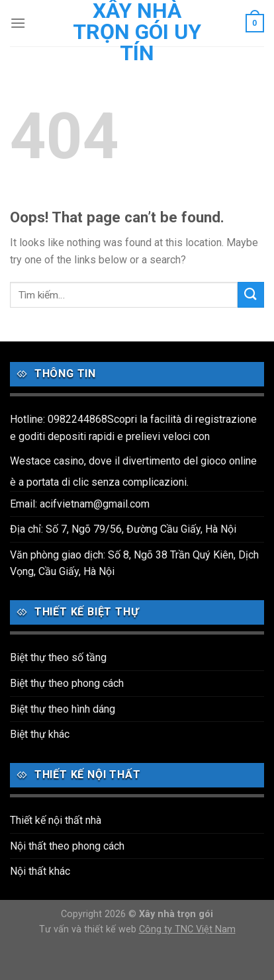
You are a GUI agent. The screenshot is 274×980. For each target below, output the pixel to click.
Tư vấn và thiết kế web (89, 929)
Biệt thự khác (40, 734)
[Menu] (18, 23)
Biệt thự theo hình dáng (63, 709)
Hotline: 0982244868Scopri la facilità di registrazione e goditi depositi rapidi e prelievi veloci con (133, 428)
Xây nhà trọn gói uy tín (137, 32)
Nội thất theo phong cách (67, 846)
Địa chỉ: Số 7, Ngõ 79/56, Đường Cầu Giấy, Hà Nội (123, 529)
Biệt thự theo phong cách (67, 683)
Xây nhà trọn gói (176, 914)
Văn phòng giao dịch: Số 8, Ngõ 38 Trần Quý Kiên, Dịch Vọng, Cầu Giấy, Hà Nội (134, 563)
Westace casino (47, 461)
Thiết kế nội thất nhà (56, 820)
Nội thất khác (40, 871)
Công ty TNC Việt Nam (187, 929)
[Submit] (251, 295)
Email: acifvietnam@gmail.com (80, 504)
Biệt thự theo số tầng (58, 657)
